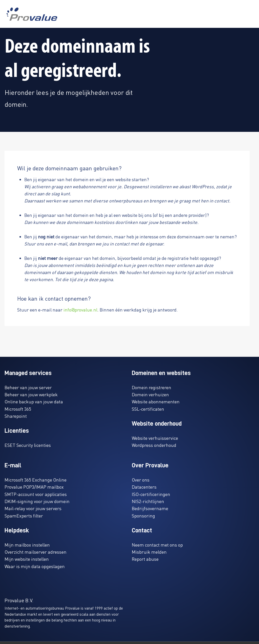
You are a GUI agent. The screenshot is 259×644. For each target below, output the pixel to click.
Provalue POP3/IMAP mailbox (34, 487)
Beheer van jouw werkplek (31, 394)
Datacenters (144, 487)
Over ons (141, 480)
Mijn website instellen (27, 559)
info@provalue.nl (80, 310)
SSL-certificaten (148, 409)
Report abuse (145, 559)
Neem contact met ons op (157, 545)
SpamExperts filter (24, 516)
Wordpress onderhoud (154, 445)
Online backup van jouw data (34, 401)
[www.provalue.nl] (32, 14)
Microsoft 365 (18, 409)
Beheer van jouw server (28, 387)
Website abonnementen (156, 401)
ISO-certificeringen (151, 494)
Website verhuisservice (155, 438)
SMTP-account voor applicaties (36, 494)
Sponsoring (143, 516)
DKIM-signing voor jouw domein (37, 501)
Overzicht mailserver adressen (36, 552)
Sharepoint (16, 416)
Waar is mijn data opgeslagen (35, 566)
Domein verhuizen (150, 394)
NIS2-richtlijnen (148, 501)
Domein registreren (152, 387)
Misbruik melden (149, 552)
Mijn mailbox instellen (27, 545)
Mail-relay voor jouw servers (33, 508)
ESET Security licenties (28, 445)
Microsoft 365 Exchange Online (36, 480)
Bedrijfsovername (150, 508)
